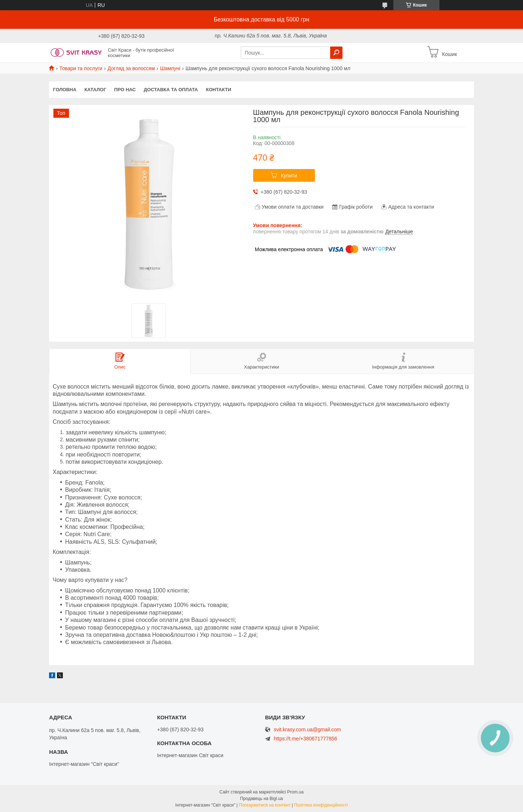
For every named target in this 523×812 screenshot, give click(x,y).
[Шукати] (336, 53)
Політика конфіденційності (321, 805)
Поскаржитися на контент (265, 805)
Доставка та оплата (171, 90)
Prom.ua (295, 792)
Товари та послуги (81, 68)
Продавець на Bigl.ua (261, 799)
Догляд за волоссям (131, 68)
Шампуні (170, 68)
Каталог (95, 90)
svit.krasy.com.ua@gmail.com (307, 730)
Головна (65, 90)
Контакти (219, 90)
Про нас (125, 90)
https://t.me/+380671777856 (306, 739)
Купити (289, 176)
